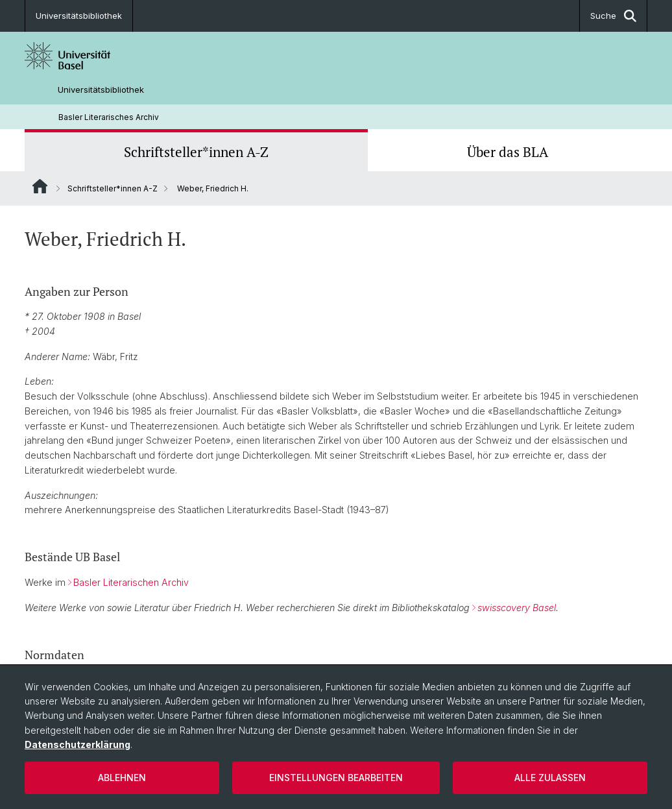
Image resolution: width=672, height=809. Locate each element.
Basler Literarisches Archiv (109, 117)
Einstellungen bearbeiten (336, 778)
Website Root (40, 186)
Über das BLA (508, 152)
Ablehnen (122, 778)
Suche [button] (613, 16)
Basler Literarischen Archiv (131, 582)
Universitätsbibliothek (79, 16)
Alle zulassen (550, 778)
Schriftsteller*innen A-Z (196, 152)
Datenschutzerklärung (78, 744)
